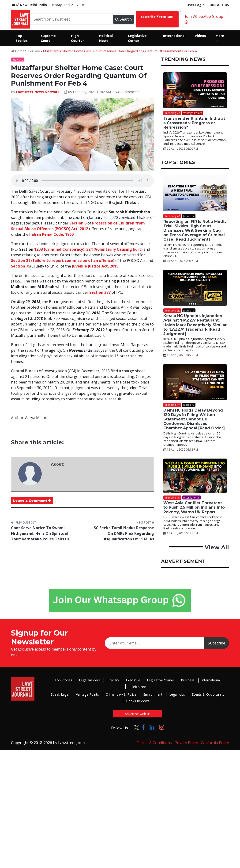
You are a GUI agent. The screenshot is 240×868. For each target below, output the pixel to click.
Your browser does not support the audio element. (82, 181)
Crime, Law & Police (121, 694)
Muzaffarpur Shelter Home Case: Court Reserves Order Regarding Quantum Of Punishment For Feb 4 (120, 51)
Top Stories (63, 680)
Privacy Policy (186, 743)
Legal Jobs (177, 694)
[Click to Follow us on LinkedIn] (152, 727)
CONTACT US (218, 5)
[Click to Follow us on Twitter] (135, 727)
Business (188, 680)
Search (124, 19)
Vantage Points (87, 694)
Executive (133, 680)
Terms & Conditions (154, 743)
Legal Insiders (89, 680)
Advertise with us (138, 714)
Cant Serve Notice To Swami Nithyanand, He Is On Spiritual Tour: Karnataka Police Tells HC (41, 533)
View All (217, 547)
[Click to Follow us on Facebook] (143, 727)
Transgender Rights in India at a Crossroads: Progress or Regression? (194, 123)
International (211, 680)
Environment (153, 694)
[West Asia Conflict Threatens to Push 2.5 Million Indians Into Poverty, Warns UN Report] (195, 476)
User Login (196, 5)
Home (18, 51)
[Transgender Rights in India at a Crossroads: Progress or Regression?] (195, 90)
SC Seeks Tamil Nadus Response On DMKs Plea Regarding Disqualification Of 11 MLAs (124, 533)
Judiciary (34, 51)
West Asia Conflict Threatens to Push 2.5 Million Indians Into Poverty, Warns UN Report (194, 507)
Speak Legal (60, 694)
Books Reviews (138, 701)
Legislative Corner (161, 680)
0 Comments (127, 92)
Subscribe (157, 16)
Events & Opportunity (208, 694)
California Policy (215, 743)
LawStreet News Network (38, 92)
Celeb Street (138, 687)
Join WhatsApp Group (204, 19)
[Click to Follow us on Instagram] (162, 727)
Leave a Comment (32, 501)
